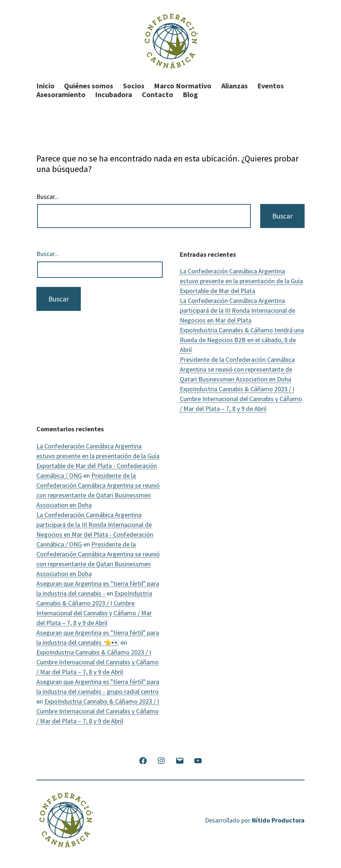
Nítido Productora (278, 820)
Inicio (45, 86)
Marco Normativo (183, 86)
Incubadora (114, 95)
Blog (190, 95)
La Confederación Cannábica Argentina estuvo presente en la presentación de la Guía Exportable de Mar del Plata (241, 281)
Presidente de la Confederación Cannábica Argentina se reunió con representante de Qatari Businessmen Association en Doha (237, 369)
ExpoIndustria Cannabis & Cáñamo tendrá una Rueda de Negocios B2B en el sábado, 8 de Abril (242, 340)
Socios (134, 86)
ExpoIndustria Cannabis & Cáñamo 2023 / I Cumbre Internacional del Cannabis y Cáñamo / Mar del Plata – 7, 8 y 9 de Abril (241, 399)
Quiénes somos (89, 86)
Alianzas (235, 86)
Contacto (158, 95)
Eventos (271, 86)
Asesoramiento (61, 95)
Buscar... (48, 197)
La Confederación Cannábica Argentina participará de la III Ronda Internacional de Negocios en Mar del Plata (237, 310)
